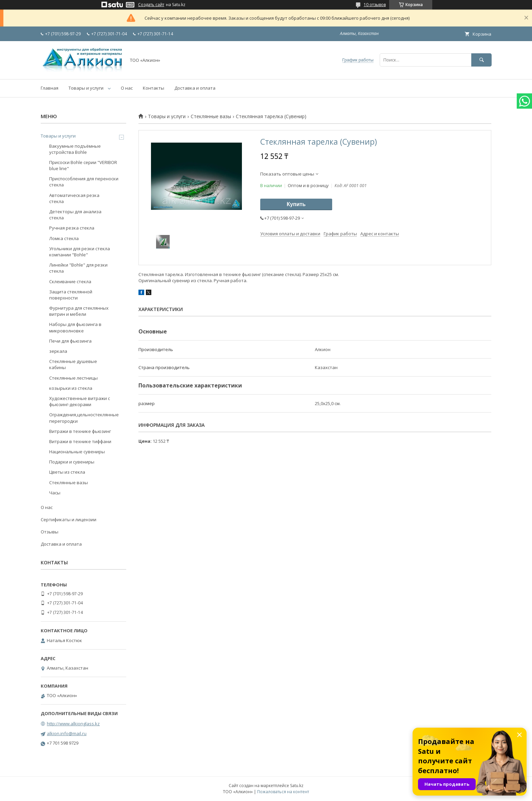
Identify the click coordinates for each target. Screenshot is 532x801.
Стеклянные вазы (211, 116)
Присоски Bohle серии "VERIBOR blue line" (83, 165)
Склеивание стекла (70, 281)
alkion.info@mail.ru (67, 733)
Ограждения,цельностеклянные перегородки (84, 418)
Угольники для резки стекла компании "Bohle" (80, 252)
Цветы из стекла (67, 472)
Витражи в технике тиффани (80, 441)
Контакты (154, 88)
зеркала (58, 351)
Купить (296, 204)
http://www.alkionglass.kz (73, 724)
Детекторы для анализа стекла (75, 215)
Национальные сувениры (77, 452)
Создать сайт (151, 5)
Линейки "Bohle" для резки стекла (78, 268)
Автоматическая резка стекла (74, 198)
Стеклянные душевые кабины (73, 364)
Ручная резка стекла (72, 228)
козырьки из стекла (71, 388)
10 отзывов (375, 5)
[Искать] (481, 60)
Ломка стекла (64, 238)
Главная (50, 88)
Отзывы (50, 532)
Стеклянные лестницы (73, 378)
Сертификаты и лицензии (69, 520)
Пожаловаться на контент (283, 792)
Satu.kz (297, 786)
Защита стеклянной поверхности (71, 295)
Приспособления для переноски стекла (84, 182)
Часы (55, 493)
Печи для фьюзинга (70, 341)
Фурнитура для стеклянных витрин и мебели (79, 311)
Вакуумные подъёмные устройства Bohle (75, 149)
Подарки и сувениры (72, 462)
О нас (127, 88)
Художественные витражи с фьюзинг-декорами (80, 401)
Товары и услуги (86, 88)
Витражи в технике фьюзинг (80, 431)
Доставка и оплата (195, 88)
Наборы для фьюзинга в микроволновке (75, 327)
